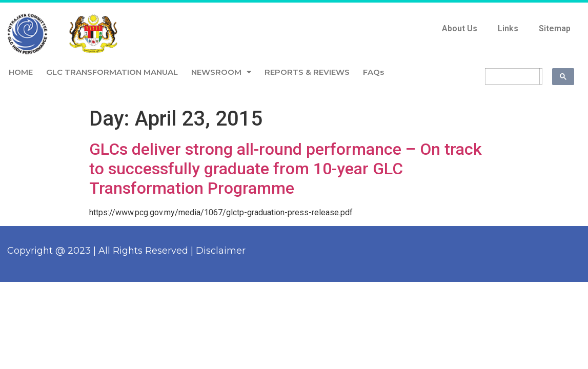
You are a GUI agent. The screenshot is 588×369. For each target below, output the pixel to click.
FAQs (373, 72)
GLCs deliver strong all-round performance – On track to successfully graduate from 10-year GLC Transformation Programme (286, 169)
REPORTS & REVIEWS (307, 72)
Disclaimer (221, 251)
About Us (460, 28)
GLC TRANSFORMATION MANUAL (112, 72)
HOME (21, 72)
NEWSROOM (221, 72)
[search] (512, 76)
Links (508, 28)
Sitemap (555, 28)
